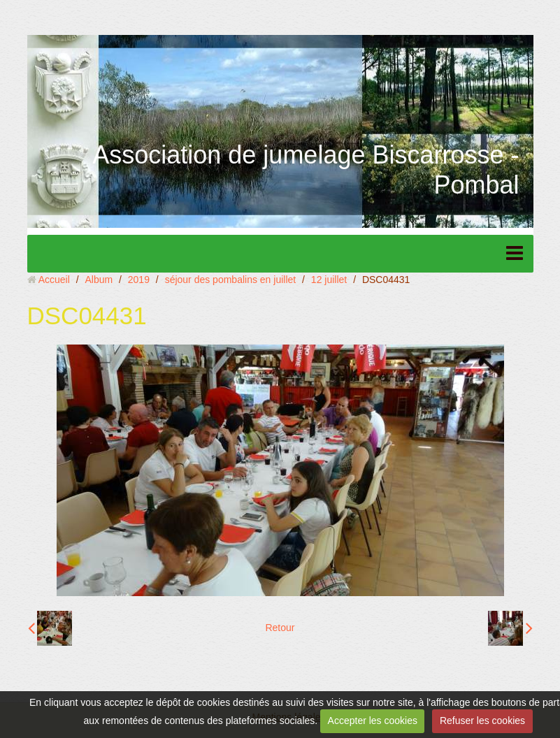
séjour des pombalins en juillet (231, 280)
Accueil (54, 280)
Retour (280, 628)
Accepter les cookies (373, 721)
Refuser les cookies (482, 721)
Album (99, 280)
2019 (139, 280)
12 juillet (329, 280)
